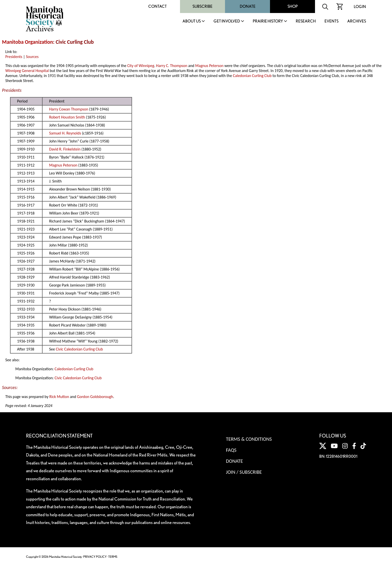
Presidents (14, 57)
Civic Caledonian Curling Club (79, 349)
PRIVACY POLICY (95, 557)
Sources (32, 57)
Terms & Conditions (249, 439)
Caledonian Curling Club (252, 76)
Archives (357, 21)
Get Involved (227, 21)
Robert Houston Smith (67, 117)
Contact (157, 6)
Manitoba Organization (27, 42)
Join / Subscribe (244, 472)
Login (360, 7)
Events (331, 21)
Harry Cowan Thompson (68, 109)
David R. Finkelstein (65, 149)
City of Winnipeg (141, 66)
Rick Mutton (59, 397)
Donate (248, 6)
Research (306, 21)
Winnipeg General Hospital (27, 71)
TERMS (113, 557)
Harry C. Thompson (172, 66)
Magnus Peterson (209, 66)
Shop (293, 6)
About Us (192, 21)
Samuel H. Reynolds (65, 133)
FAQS (231, 450)
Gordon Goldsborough (95, 397)
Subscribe (202, 6)
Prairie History (268, 21)
